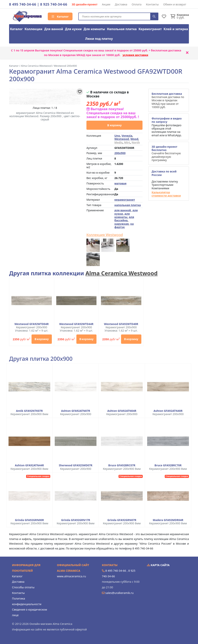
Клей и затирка (176, 29)
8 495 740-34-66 (23, 4)
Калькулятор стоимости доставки (166, 194)
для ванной (123, 210)
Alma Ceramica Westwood (122, 273)
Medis (118, 142)
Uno (117, 136)
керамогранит (125, 200)
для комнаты (122, 215)
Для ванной (54, 29)
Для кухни (73, 29)
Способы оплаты (23, 587)
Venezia (127, 136)
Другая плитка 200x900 (41, 359)
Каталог (60, 16)
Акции (106, 4)
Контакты (152, 4)
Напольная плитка (122, 29)
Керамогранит (150, 29)
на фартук (124, 225)
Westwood (122, 139)
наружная (121, 224)
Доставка (121, 4)
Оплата (137, 4)
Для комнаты (94, 29)
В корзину (115, 125)
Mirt (127, 142)
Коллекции (33, 29)
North (136, 142)
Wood (134, 139)
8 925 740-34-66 (54, 4)
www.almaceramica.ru (72, 576)
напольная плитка (128, 205)
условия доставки (135, 55)
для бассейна (124, 219)
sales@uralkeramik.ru (119, 593)
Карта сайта (158, 565)
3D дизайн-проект (85, 4)
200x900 (120, 153)
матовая (120, 183)
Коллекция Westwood (105, 235)
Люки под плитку (99, 39)
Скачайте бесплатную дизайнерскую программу (166, 153)
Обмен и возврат (175, 4)
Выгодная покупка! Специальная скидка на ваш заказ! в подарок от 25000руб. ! (113, 113)
